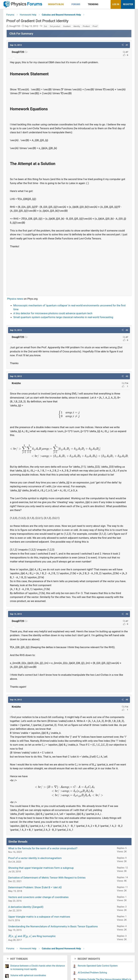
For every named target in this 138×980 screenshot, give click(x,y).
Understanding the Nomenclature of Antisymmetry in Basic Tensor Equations (53, 926)
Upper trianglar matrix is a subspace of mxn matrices (39, 917)
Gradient (67, 26)
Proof (95, 26)
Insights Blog (56, 4)
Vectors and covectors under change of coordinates (38, 897)
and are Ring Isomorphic (32, 936)
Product (86, 26)
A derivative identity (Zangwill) (26, 907)
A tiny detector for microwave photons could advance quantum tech (53, 313)
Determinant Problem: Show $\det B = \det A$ (35, 887)
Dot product (55, 26)
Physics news (15, 299)
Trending (93, 4)
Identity (77, 26)
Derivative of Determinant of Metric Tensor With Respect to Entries (47, 878)
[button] (67, 4)
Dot (45, 26)
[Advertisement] (69, 271)
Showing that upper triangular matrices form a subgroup (41, 868)
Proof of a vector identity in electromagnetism (35, 858)
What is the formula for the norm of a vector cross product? (43, 848)
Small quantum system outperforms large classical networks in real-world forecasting (63, 317)
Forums (76, 4)
